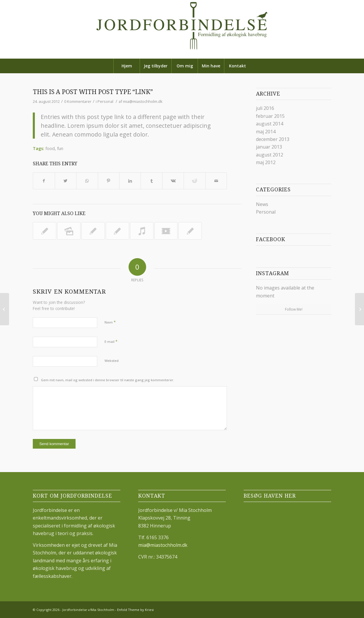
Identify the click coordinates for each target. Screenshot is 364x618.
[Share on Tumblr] (151, 181)
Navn (110, 322)
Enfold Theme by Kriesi (135, 610)
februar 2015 (270, 116)
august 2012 (270, 155)
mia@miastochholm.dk (143, 101)
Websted (112, 361)
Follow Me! (294, 309)
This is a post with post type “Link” (93, 92)
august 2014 (270, 124)
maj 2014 (266, 132)
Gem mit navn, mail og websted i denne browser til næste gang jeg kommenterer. (108, 380)
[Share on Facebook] (44, 181)
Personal (105, 101)
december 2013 (273, 139)
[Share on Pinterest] (109, 181)
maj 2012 (266, 162)
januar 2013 (269, 147)
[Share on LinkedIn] (130, 181)
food (50, 148)
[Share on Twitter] (66, 181)
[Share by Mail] (216, 181)
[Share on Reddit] (194, 181)
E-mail (111, 341)
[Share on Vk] (173, 181)
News (262, 204)
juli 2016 (265, 108)
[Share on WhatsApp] (87, 181)
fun (60, 148)
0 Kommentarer (78, 101)
